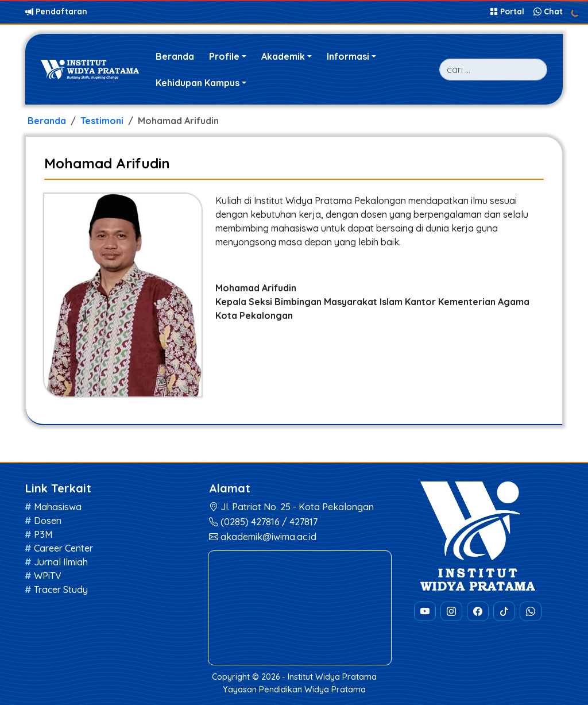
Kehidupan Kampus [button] (198, 83)
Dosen (48, 521)
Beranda (175, 56)
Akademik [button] (283, 56)
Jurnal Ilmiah (61, 562)
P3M (43, 534)
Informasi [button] (348, 56)
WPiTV (48, 576)
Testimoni (102, 121)
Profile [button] (224, 56)
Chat (548, 11)
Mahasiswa (58, 507)
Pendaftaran (56, 11)
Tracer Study (61, 590)
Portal (508, 11)
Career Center (63, 548)
